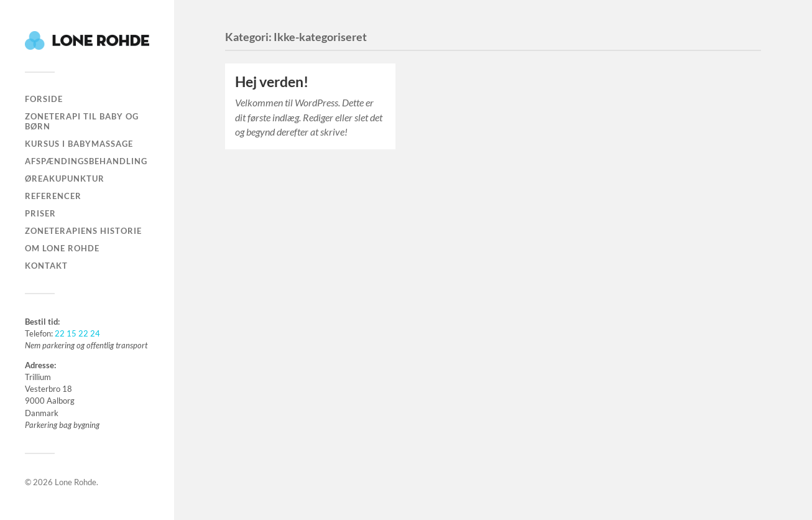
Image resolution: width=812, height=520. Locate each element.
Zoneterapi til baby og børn (82, 121)
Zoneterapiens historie (83, 231)
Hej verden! (272, 82)
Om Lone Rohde (62, 248)
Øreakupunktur (65, 179)
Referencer (53, 196)
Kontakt (46, 266)
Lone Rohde (76, 482)
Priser (40, 213)
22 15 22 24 (77, 333)
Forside (44, 99)
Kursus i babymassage (79, 144)
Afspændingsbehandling (86, 161)
